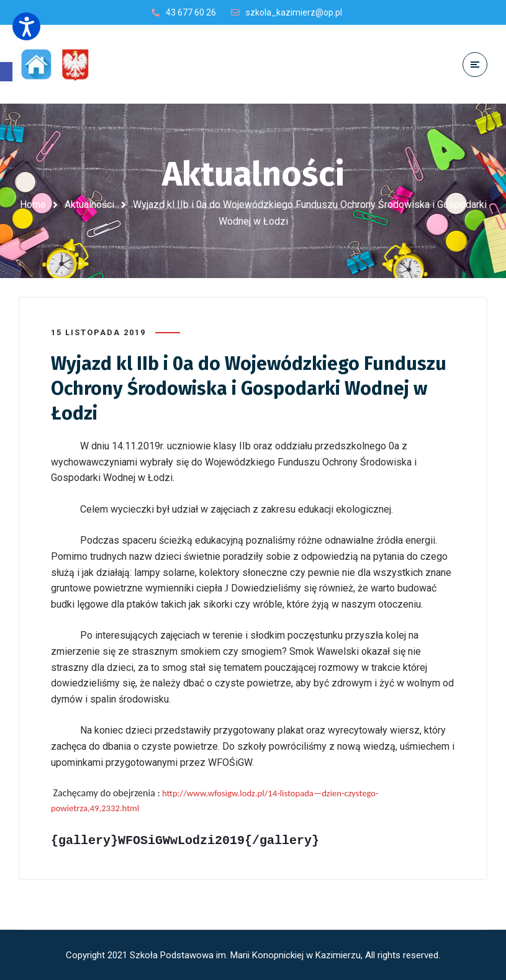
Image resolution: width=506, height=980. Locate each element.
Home (33, 205)
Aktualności (89, 205)
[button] (6, 72)
